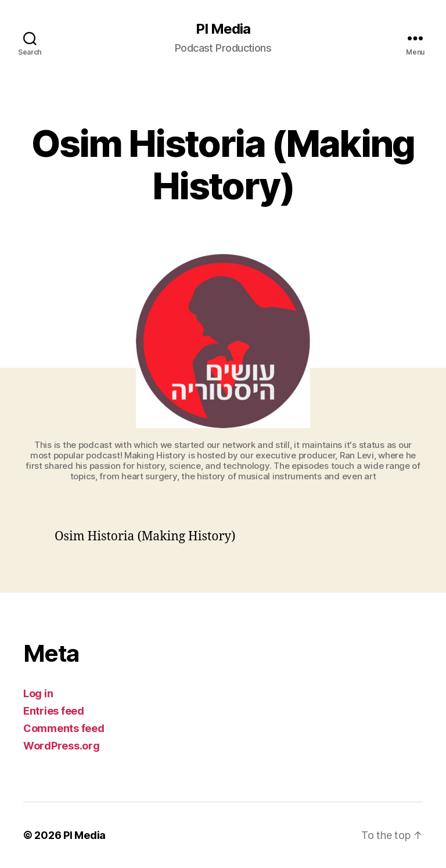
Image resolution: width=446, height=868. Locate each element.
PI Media (223, 29)
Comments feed (64, 728)
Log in (38, 693)
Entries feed (54, 711)
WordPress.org (62, 746)
